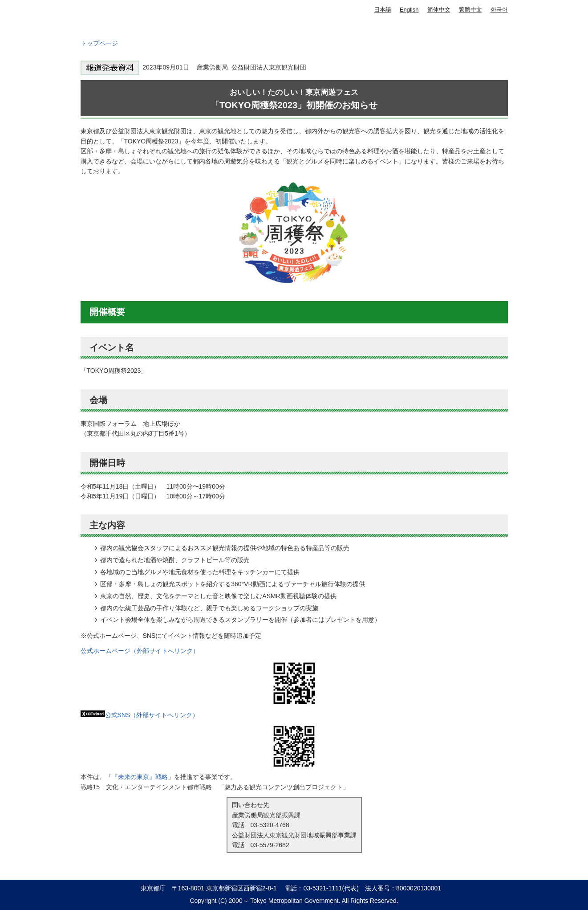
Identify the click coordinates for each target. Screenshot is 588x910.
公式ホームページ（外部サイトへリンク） (140, 651)
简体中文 (439, 10)
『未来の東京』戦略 (140, 777)
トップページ (99, 43)
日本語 (383, 10)
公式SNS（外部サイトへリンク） (140, 715)
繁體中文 (470, 10)
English (409, 10)
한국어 (499, 10)
